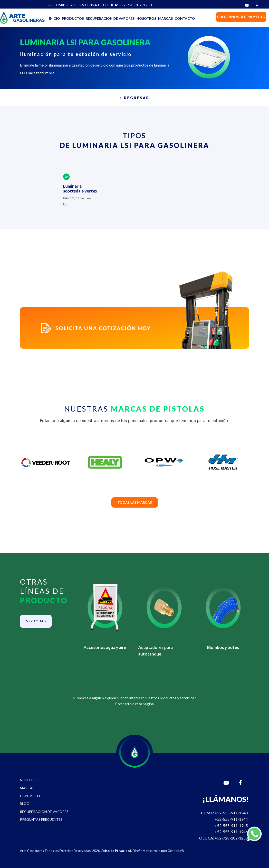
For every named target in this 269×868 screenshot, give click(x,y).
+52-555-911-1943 (76, 5)
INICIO (54, 18)
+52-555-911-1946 (231, 832)
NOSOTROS (146, 18)
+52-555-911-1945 (231, 825)
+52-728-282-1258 (127, 5)
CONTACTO (185, 18)
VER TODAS (36, 621)
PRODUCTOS (73, 18)
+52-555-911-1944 (231, 819)
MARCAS (165, 18)
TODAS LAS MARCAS (135, 502)
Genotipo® (176, 851)
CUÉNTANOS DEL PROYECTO (241, 17)
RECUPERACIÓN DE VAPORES (110, 18)
